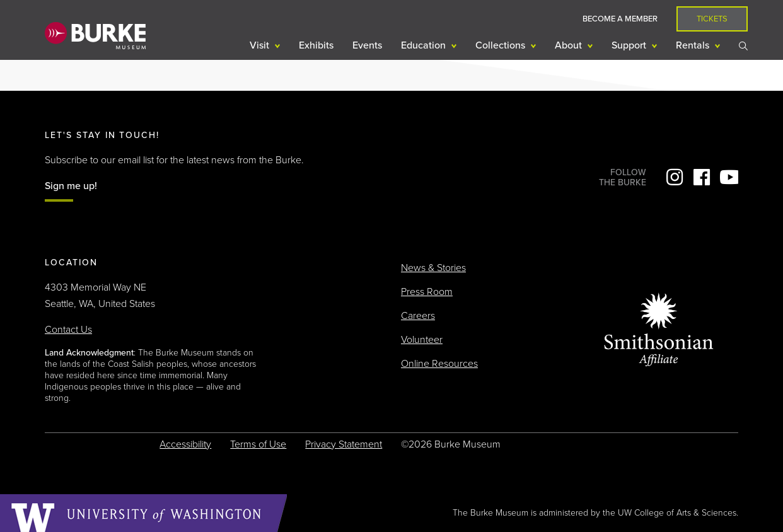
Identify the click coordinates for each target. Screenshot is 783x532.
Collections (502, 45)
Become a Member (620, 19)
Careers (418, 316)
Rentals (694, 45)
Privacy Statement (344, 444)
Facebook (702, 177)
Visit (261, 45)
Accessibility (185, 444)
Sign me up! (71, 186)
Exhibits (316, 45)
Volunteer (422, 340)
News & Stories (433, 268)
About (570, 45)
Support (630, 45)
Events (367, 45)
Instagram (675, 177)
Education (425, 45)
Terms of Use (258, 444)
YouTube (729, 177)
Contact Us (68, 330)
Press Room (427, 292)
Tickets (712, 19)
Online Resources (439, 364)
